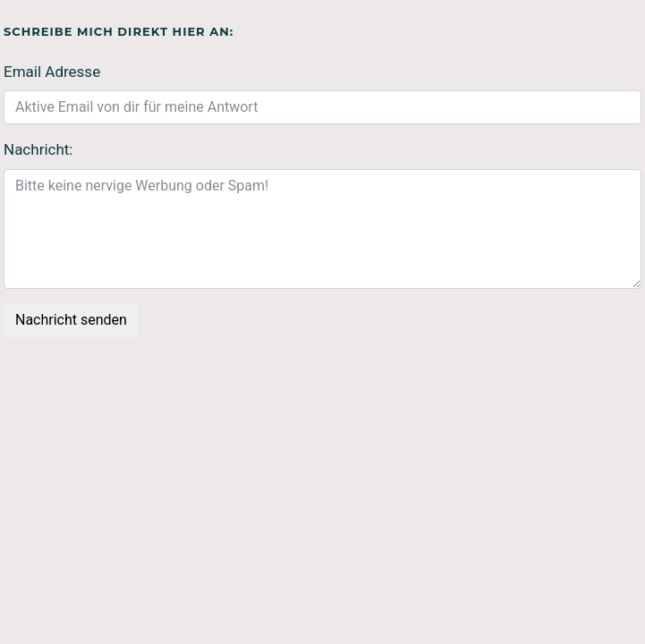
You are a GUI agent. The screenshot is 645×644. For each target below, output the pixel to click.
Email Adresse (52, 72)
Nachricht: (38, 149)
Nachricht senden (71, 320)
